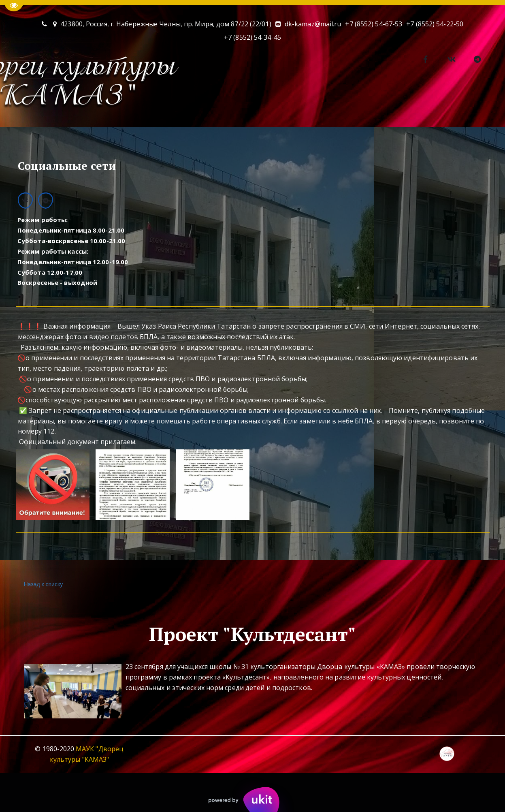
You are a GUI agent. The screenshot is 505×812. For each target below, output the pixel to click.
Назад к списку (43, 584)
